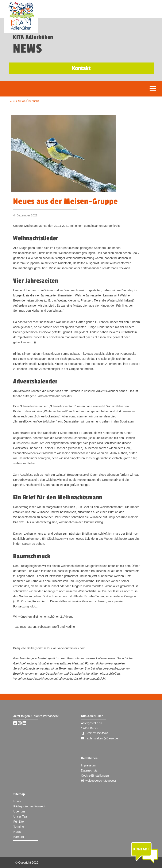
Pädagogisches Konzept (29, 806)
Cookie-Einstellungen (95, 776)
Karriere (19, 837)
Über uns (19, 811)
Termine (19, 827)
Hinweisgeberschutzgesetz (99, 781)
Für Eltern (20, 822)
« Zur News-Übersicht (24, 101)
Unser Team (21, 816)
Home (17, 801)
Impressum (88, 765)
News (17, 832)
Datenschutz (89, 770)
